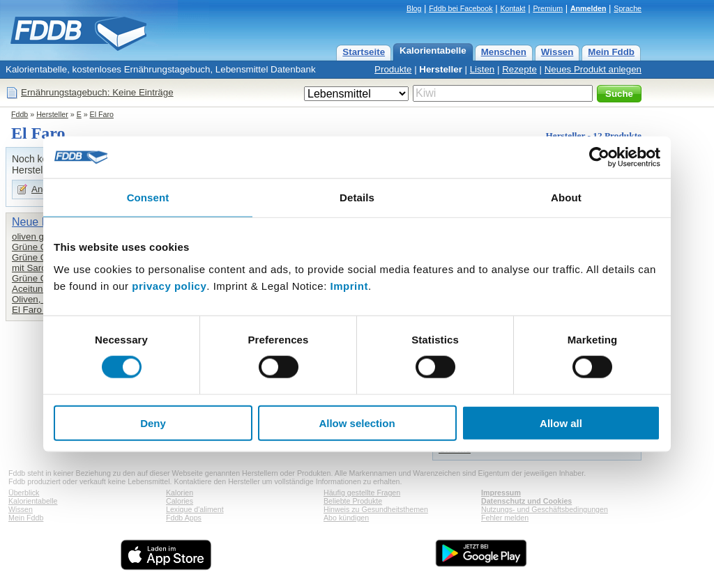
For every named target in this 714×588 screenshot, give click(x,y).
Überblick (24, 493)
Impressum (501, 493)
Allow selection (357, 423)
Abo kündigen (346, 518)
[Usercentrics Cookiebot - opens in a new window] (599, 157)
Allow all (561, 423)
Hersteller (441, 69)
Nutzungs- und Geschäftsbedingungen (545, 509)
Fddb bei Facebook (461, 8)
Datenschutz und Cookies (526, 501)
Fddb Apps (184, 518)
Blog (414, 8)
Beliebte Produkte (353, 501)
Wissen (557, 52)
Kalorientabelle (433, 51)
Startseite (364, 52)
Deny (153, 423)
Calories (180, 501)
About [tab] (566, 198)
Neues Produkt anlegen (593, 69)
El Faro (102, 114)
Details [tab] (357, 198)
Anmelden (588, 8)
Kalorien (180, 493)
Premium (548, 8)
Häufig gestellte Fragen (362, 493)
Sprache (628, 8)
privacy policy (169, 285)
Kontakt (512, 8)
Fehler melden (505, 518)
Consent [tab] (148, 198)
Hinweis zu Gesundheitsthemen (376, 509)
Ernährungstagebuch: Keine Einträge (97, 92)
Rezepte (519, 69)
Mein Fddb (611, 52)
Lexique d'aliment (195, 509)
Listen (483, 69)
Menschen (504, 52)
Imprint (349, 285)
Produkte (393, 69)
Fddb (20, 114)
